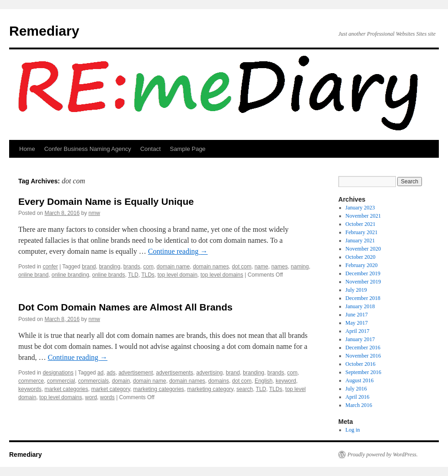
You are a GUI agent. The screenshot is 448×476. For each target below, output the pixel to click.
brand (89, 267)
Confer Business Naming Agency (88, 149)
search (245, 389)
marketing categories (158, 389)
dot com (242, 267)
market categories (66, 389)
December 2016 (363, 348)
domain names (211, 267)
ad (100, 373)
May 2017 (357, 323)
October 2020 (361, 257)
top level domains (222, 275)
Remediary (44, 31)
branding (109, 267)
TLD (133, 275)
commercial (61, 381)
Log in (353, 430)
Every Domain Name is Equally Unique (106, 201)
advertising (209, 373)
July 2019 (356, 290)
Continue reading (178, 251)
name (261, 267)
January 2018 (360, 306)
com (148, 267)
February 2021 (362, 232)
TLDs (148, 275)
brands (132, 267)
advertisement (136, 373)
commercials (93, 381)
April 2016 (357, 397)
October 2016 (361, 364)
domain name (173, 267)
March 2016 (359, 405)
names (279, 267)
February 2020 (362, 265)
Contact (151, 149)
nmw (94, 213)
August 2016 (360, 380)
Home (27, 149)
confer (50, 267)
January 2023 (360, 208)
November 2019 (363, 282)
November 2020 (363, 249)
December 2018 (363, 298)
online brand (33, 275)
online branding (70, 275)
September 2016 (363, 372)
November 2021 (363, 216)
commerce (31, 381)
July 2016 (356, 389)
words (107, 397)
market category (110, 389)
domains (219, 381)
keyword (286, 381)
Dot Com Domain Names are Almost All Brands (125, 307)
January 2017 (360, 339)
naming (300, 267)
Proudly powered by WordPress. (383, 455)
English (264, 381)
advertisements (174, 373)
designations (58, 373)
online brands (108, 275)
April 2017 (357, 331)
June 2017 (357, 315)
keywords (30, 389)
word (91, 397)
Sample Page (188, 149)
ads (111, 373)
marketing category (210, 389)
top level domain (177, 275)
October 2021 (361, 224)
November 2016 (363, 356)
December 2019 (363, 273)
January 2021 (360, 241)
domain (121, 381)
